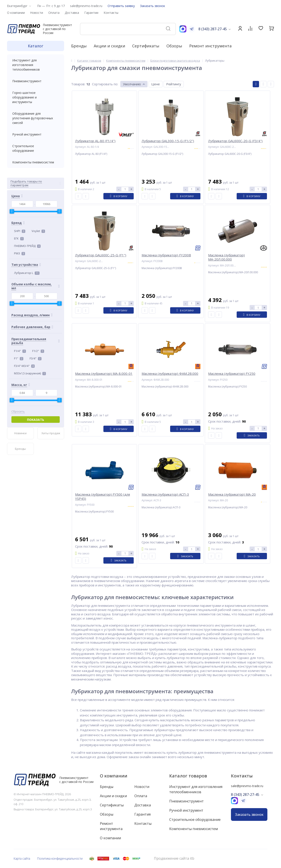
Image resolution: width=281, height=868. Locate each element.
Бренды (79, 46)
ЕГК (19, 238)
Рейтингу (174, 84)
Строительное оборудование (36, 148)
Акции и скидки (109, 46)
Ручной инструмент (36, 134)
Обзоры (174, 46)
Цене (156, 84)
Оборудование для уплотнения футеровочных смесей (36, 118)
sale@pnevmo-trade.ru (86, 6)
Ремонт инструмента (210, 46)
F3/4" (36, 358)
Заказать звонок (153, 6)
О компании (114, 776)
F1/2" (38, 351)
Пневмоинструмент (36, 81)
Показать (36, 420)
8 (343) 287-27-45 (213, 29)
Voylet (38, 231)
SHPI (20, 231)
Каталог (36, 46)
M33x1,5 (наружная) (30, 373)
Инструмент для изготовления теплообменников (36, 65)
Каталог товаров (188, 776)
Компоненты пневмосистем (36, 162)
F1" (19, 358)
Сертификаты (146, 46)
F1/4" (20, 351)
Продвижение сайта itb (174, 858)
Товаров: (78, 84)
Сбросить (18, 412)
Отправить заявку (121, 6)
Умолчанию (132, 84)
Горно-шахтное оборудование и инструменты (36, 97)
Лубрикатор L (27, 273)
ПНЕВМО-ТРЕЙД (27, 246)
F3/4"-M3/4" (24, 366)
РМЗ (20, 253)
